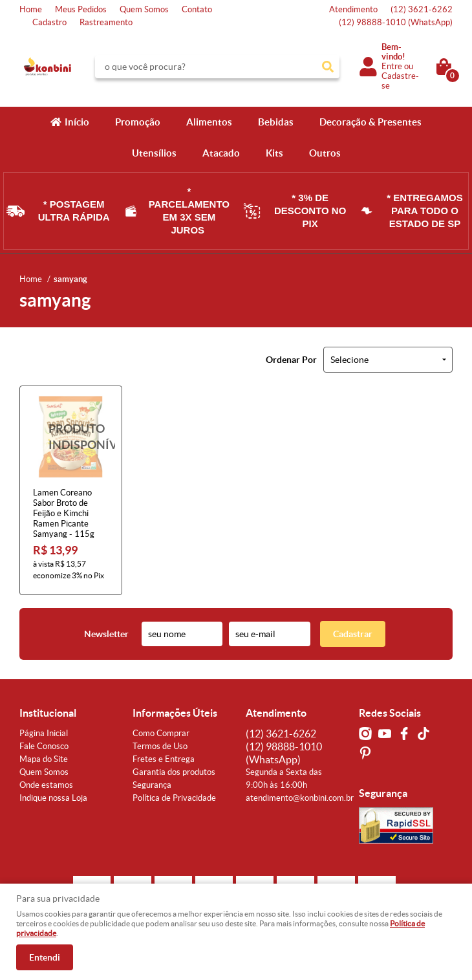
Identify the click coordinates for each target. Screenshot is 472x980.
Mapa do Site (44, 759)
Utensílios (154, 153)
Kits (274, 153)
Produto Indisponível (71, 437)
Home (31, 9)
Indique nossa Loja (53, 798)
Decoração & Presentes (370, 122)
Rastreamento (106, 22)
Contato (197, 9)
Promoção (138, 122)
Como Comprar (161, 733)
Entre (392, 66)
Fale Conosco (44, 746)
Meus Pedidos (81, 9)
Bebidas (276, 122)
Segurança (152, 785)
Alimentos (209, 122)
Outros (325, 153)
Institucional (48, 713)
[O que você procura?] (328, 67)
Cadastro (49, 22)
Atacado (221, 153)
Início (77, 122)
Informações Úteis (175, 713)
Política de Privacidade (174, 798)
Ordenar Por (291, 360)
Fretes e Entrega (164, 759)
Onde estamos (46, 785)
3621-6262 (422, 9)
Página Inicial (44, 733)
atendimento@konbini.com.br (300, 798)
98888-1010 (396, 22)
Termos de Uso (160, 746)
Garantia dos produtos (174, 772)
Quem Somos (144, 9)
